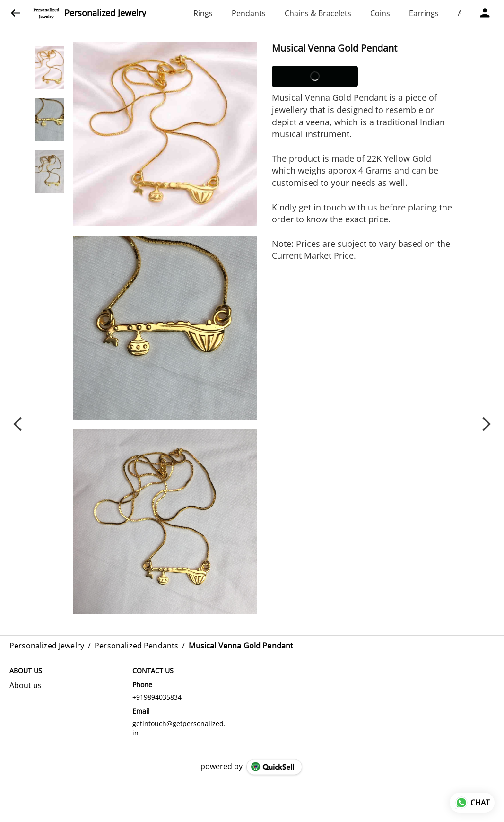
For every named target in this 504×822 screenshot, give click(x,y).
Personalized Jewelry (105, 13)
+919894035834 (157, 697)
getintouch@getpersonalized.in (179, 728)
